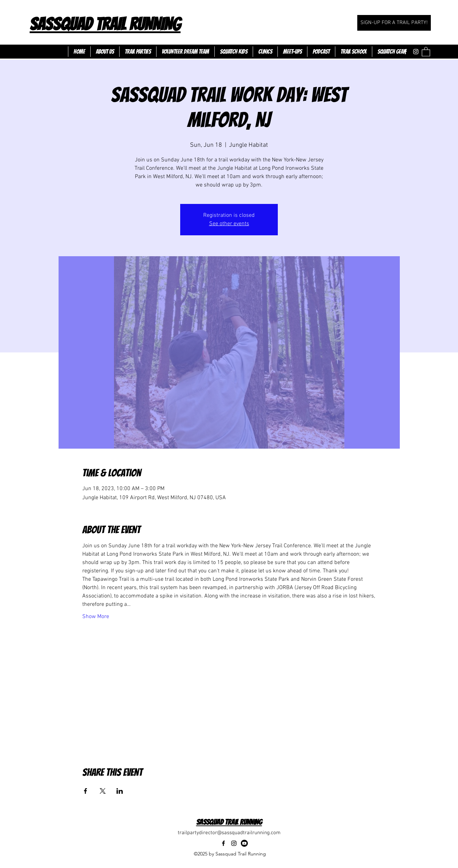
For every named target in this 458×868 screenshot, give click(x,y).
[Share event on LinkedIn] (120, 791)
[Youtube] (244, 843)
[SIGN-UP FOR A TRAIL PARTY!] (394, 23)
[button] (426, 51)
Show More (96, 617)
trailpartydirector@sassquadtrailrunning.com (229, 833)
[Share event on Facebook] (86, 791)
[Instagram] (416, 52)
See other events (229, 224)
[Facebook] (405, 52)
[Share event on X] (103, 791)
